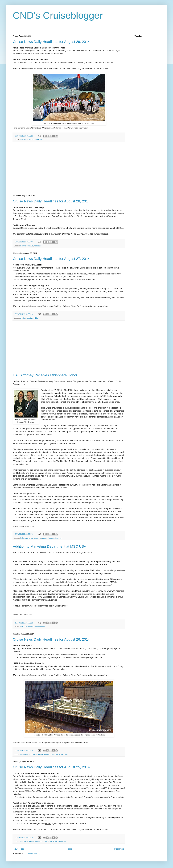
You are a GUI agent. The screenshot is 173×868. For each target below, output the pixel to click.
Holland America (27, 538)
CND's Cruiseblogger (58, 15)
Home (69, 849)
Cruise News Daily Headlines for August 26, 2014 (51, 639)
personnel (37, 538)
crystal (23, 318)
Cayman (31, 140)
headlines (39, 140)
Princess (54, 754)
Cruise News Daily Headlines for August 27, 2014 (51, 259)
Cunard (30, 246)
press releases (48, 538)
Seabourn (58, 538)
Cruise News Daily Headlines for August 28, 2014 (51, 201)
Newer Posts (19, 849)
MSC (22, 626)
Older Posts (119, 849)
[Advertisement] (69, 168)
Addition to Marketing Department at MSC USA (50, 546)
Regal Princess (64, 754)
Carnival (23, 140)
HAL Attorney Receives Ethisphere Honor (45, 375)
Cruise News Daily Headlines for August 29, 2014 (51, 42)
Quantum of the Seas (44, 841)
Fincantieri (24, 754)
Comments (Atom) (32, 854)
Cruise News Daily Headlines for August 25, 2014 (51, 767)
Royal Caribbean (59, 841)
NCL (36, 318)
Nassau (31, 841)
